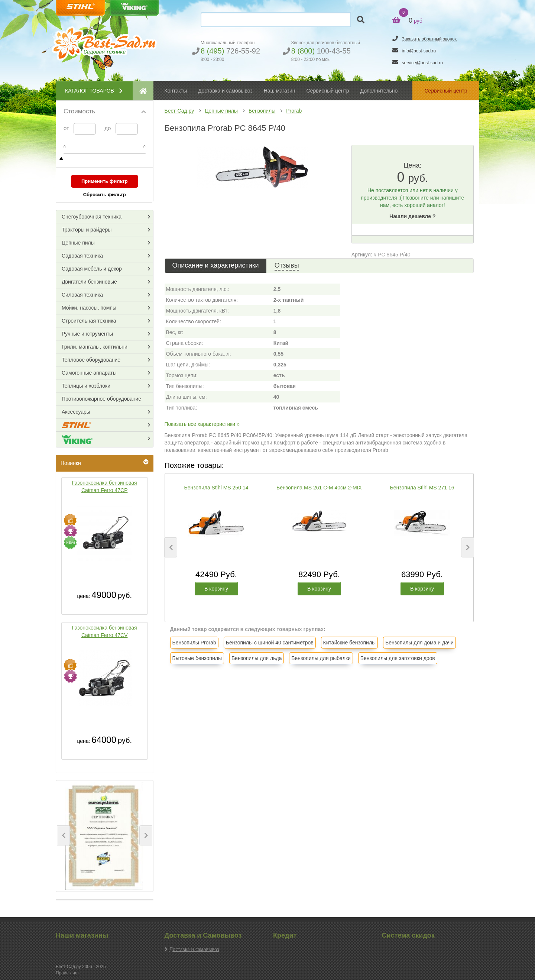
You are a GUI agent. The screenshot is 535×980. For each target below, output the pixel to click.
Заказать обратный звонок (429, 39)
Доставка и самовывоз (194, 949)
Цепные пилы (221, 111)
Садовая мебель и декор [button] (92, 269)
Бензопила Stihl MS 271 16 (422, 488)
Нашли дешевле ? (412, 216)
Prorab (294, 111)
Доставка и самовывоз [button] (225, 91)
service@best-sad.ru (422, 63)
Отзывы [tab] (287, 265)
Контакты (176, 91)
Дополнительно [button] (379, 91)
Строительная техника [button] (89, 321)
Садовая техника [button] (82, 256)
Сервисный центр (328, 91)
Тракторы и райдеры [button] (87, 230)
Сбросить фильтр (105, 195)
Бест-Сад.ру (179, 111)
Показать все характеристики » (202, 424)
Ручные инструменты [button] (87, 334)
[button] (63, 835)
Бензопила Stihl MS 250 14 (216, 488)
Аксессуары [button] (76, 412)
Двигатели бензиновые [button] (89, 282)
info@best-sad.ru (419, 51)
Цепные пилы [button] (78, 243)
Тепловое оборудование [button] (91, 360)
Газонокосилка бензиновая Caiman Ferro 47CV (105, 631)
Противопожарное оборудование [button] (101, 399)
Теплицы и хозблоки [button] (86, 386)
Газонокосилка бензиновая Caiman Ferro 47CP (105, 486)
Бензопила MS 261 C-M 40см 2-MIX (319, 488)
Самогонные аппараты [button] (89, 373)
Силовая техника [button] (82, 295)
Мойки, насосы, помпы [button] (89, 308)
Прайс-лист (67, 973)
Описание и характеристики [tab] (216, 265)
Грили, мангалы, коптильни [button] (95, 347)
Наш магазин (280, 91)
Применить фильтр (105, 181)
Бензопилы (262, 111)
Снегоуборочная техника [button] (92, 217)
